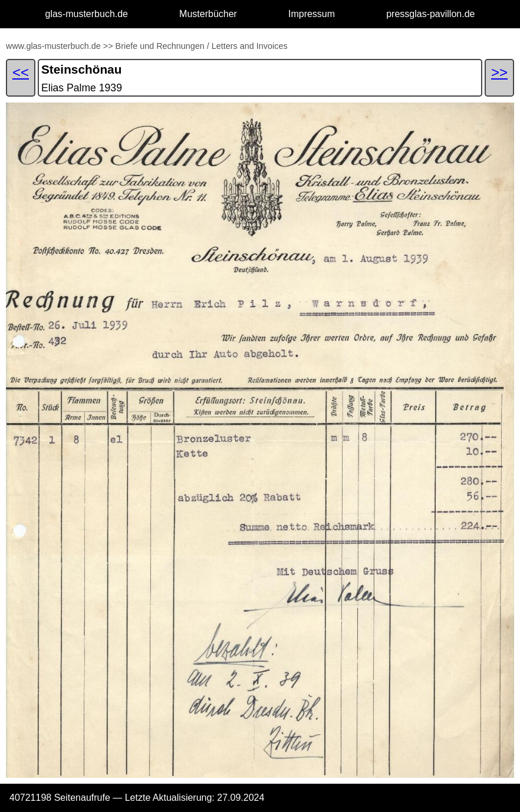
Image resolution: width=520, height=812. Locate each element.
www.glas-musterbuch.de (53, 46)
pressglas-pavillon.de (430, 14)
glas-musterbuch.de (87, 14)
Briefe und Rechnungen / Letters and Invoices (202, 46)
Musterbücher (208, 14)
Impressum (312, 14)
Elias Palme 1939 (82, 88)
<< (21, 72)
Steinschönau (81, 69)
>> (108, 46)
